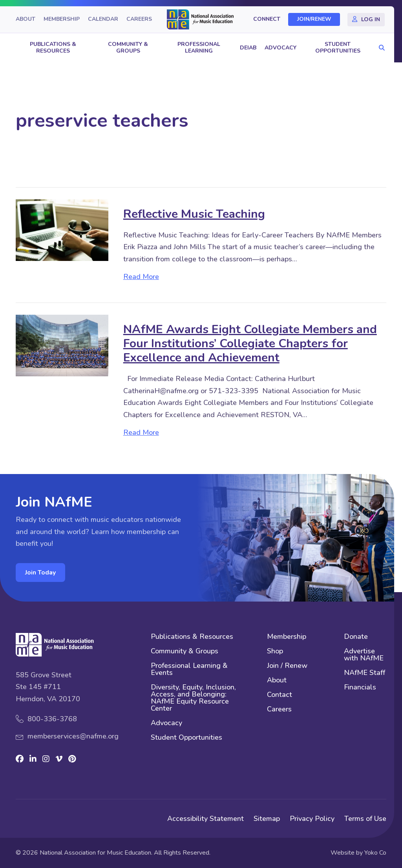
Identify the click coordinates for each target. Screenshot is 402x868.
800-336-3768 (52, 719)
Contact (280, 695)
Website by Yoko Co (358, 853)
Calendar (103, 19)
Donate (356, 637)
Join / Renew (287, 666)
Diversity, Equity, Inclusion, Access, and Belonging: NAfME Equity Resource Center (193, 698)
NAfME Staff (365, 673)
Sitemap (267, 819)
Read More (141, 277)
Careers (139, 19)
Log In (371, 19)
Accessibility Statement (206, 819)
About (26, 19)
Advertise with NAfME (364, 655)
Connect (267, 19)
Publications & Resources (53, 47)
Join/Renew (314, 19)
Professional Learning (199, 47)
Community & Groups (128, 47)
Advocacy (280, 48)
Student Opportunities (338, 47)
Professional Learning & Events (189, 670)
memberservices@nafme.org (73, 736)
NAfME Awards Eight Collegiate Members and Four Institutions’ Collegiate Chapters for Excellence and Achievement (250, 344)
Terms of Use (365, 819)
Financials (360, 688)
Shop (275, 652)
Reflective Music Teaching (194, 214)
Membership (62, 19)
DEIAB (248, 48)
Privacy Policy (312, 819)
